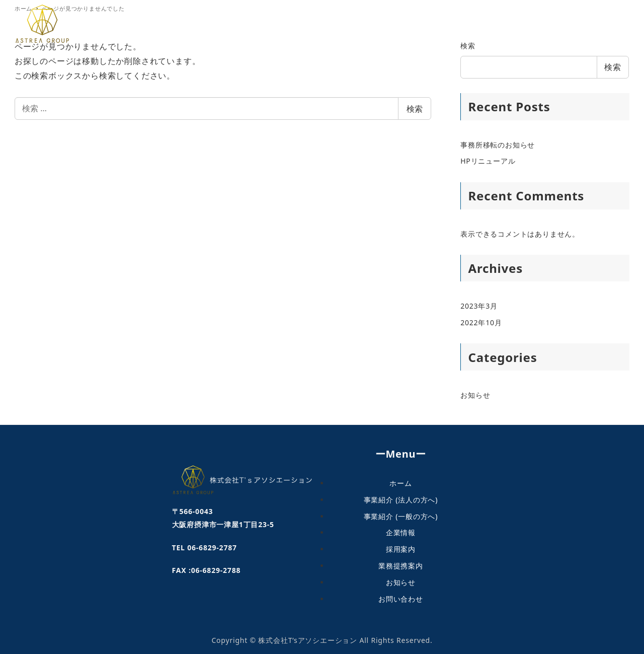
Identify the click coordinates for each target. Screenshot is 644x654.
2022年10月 (481, 322)
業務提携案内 (401, 565)
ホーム (400, 483)
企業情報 (401, 532)
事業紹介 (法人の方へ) (401, 499)
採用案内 (401, 549)
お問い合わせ (401, 598)
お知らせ (475, 395)
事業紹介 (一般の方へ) (401, 516)
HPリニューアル (488, 161)
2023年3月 (479, 306)
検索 (415, 109)
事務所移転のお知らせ (498, 145)
